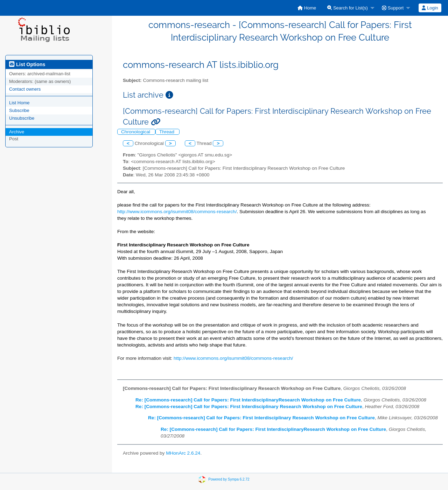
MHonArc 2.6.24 (183, 453)
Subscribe (19, 110)
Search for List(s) (348, 8)
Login (430, 8)
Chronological (136, 132)
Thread (167, 132)
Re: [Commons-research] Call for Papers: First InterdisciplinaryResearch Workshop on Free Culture (248, 400)
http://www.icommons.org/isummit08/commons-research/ (177, 212)
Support (393, 8)
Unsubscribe (22, 118)
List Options (27, 64)
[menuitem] (307, 8)
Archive (17, 132)
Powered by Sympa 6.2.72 (229, 479)
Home (307, 8)
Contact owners (25, 89)
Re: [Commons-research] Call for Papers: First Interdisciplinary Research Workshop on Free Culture (249, 407)
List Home (19, 103)
